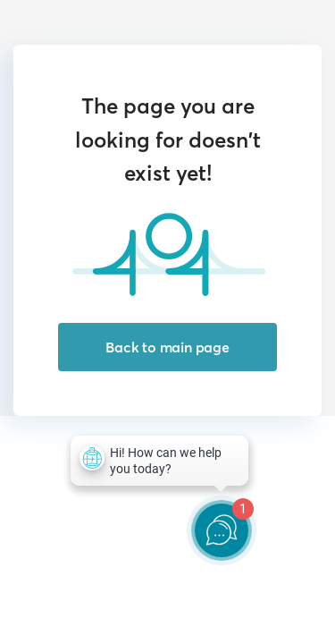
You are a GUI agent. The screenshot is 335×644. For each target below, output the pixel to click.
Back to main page (167, 347)
